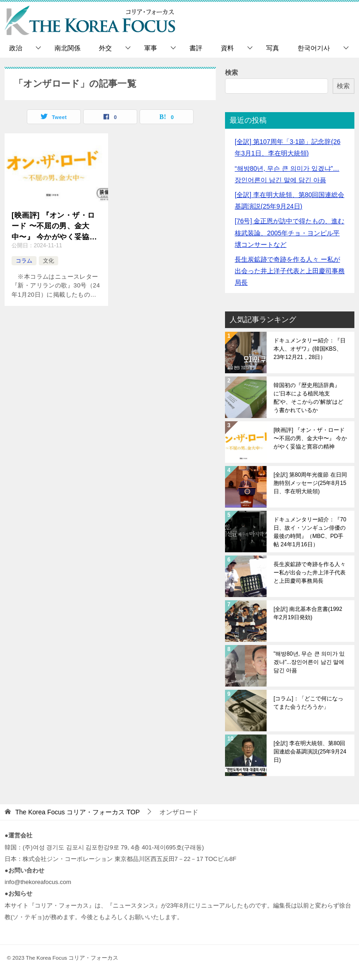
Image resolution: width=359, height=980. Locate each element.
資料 (227, 48)
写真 (273, 48)
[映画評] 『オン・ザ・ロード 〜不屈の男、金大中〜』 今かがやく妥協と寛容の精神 (54, 226)
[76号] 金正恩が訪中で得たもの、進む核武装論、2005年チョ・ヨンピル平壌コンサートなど (289, 233)
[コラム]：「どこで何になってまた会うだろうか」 (308, 703)
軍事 (151, 48)
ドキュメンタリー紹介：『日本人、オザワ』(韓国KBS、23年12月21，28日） (310, 349)
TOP (78, 812)
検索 (231, 72)
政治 (16, 48)
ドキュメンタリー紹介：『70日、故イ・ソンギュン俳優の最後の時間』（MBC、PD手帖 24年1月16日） (310, 532)
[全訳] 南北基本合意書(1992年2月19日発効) (308, 613)
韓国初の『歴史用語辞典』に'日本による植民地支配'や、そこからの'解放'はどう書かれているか (308, 398)
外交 (105, 48)
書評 (196, 48)
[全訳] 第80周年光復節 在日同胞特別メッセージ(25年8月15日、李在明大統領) (310, 483)
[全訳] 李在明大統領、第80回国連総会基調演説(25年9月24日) (310, 752)
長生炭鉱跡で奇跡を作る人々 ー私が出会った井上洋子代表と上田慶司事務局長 (290, 271)
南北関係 (67, 48)
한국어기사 (314, 48)
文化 (49, 261)
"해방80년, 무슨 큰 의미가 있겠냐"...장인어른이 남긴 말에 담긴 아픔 (309, 662)
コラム (24, 261)
